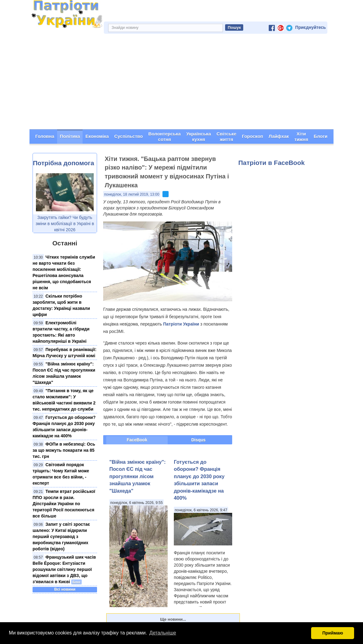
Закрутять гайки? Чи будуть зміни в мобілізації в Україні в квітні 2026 (65, 224)
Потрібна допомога (63, 163)
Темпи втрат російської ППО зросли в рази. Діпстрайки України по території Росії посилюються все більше (64, 504)
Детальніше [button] (163, 633)
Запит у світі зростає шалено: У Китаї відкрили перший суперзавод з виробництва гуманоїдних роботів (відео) (61, 537)
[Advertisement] (181, 83)
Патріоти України (181, 324)
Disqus (199, 440)
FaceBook (137, 440)
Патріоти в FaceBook (271, 163)
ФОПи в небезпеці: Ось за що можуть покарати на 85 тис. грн (64, 450)
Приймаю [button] (333, 633)
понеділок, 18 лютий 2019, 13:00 (132, 194)
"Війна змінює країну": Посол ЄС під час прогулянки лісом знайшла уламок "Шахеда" (138, 476)
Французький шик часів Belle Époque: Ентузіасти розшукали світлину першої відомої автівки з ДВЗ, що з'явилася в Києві (64, 569)
